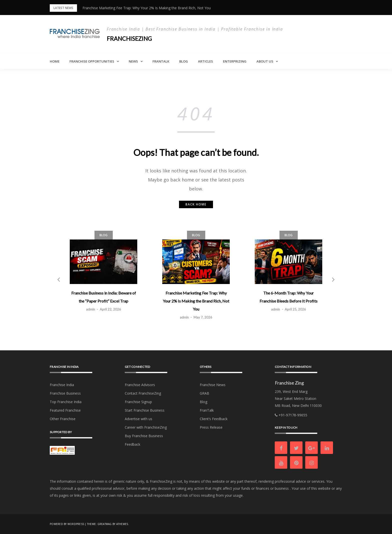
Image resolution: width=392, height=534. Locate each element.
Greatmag (105, 524)
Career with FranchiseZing (146, 427)
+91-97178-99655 (291, 415)
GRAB (204, 393)
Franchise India (62, 385)
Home (55, 61)
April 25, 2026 (295, 309)
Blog (184, 61)
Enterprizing (235, 61)
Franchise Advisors (140, 385)
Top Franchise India (66, 402)
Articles (205, 61)
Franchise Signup (138, 402)
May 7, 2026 (203, 317)
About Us (265, 61)
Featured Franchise (65, 410)
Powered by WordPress (67, 524)
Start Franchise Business (145, 410)
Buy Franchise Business (144, 436)
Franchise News (213, 385)
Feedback (132, 444)
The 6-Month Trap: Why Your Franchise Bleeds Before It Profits (288, 297)
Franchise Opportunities (92, 61)
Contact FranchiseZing (143, 393)
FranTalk (161, 61)
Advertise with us (138, 419)
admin (90, 309)
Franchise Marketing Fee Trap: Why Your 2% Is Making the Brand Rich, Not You (147, 8)
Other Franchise (63, 419)
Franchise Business (65, 393)
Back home (196, 204)
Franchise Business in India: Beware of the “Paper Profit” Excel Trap (104, 297)
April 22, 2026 (110, 309)
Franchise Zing (289, 383)
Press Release (211, 427)
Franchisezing (130, 38)
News (133, 61)
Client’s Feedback (214, 419)
